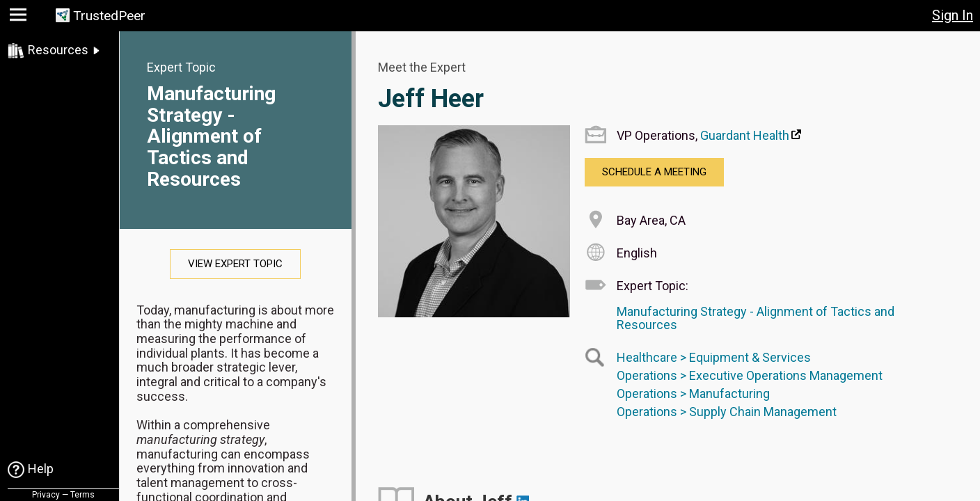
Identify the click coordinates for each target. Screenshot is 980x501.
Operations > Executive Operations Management (750, 375)
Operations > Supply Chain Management (727, 412)
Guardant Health (745, 135)
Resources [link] (58, 50)
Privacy (46, 495)
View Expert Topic (235, 264)
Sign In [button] (953, 15)
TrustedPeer (109, 16)
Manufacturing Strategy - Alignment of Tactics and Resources (211, 136)
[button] (20, 18)
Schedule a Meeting (654, 172)
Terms (82, 495)
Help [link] (41, 469)
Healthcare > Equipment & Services (714, 357)
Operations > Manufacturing (693, 393)
